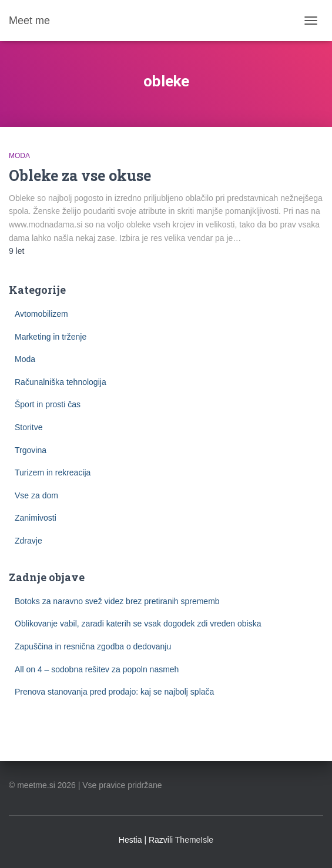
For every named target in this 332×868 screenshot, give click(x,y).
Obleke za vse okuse (80, 175)
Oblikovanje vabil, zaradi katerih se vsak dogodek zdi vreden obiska (138, 624)
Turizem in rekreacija (53, 472)
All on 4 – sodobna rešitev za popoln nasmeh (97, 669)
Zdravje (28, 541)
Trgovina (31, 450)
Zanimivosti (36, 518)
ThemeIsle (194, 840)
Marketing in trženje (51, 337)
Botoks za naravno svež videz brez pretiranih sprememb (117, 601)
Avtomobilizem (41, 314)
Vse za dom (36, 495)
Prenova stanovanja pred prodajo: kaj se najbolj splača (114, 692)
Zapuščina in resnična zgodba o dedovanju (93, 646)
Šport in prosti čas (48, 404)
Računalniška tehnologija (61, 382)
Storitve (28, 427)
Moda (19, 156)
